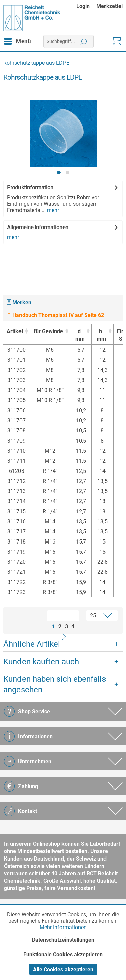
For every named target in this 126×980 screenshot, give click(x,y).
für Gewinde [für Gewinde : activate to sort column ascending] (48, 331)
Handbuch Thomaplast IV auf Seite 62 (55, 315)
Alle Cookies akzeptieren (63, 969)
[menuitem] (86, 6)
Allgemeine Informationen (38, 227)
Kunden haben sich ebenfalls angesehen (55, 684)
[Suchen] (83, 41)
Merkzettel (110, 6)
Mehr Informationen (63, 927)
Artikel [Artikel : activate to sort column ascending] (15, 331)
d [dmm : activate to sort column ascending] (79, 335)
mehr (52, 210)
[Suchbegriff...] (69, 41)
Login (83, 6)
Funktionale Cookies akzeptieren (63, 955)
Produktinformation (30, 188)
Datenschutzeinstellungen (63, 940)
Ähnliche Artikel (32, 644)
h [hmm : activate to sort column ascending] (101, 335)
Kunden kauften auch (41, 662)
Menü (17, 40)
